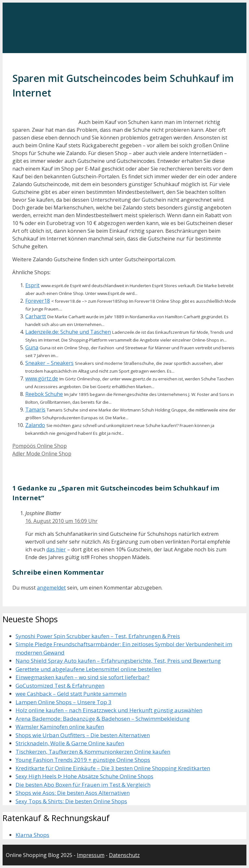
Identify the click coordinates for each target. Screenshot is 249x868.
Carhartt (36, 316)
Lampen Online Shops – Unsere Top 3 (64, 702)
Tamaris (35, 410)
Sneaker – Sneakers (49, 363)
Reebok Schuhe (44, 394)
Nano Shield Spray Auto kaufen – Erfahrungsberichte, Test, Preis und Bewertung (118, 661)
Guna (32, 347)
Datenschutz (124, 855)
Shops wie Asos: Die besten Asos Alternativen (73, 793)
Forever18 (38, 301)
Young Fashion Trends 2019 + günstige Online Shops (83, 760)
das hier (56, 549)
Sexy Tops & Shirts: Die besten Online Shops (71, 801)
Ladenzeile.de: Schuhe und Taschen (68, 332)
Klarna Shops (32, 835)
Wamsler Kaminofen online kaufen (60, 727)
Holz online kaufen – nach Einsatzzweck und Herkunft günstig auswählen (109, 710)
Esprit (32, 285)
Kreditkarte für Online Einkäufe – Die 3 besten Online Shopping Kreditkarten (113, 768)
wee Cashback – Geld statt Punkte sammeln (71, 694)
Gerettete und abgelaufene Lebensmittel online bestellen (88, 669)
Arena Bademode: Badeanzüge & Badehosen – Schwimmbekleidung (103, 719)
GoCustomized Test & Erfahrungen (60, 686)
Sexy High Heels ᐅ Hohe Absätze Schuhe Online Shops (84, 776)
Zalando (35, 425)
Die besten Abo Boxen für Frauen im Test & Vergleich (83, 785)
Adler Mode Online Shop (42, 454)
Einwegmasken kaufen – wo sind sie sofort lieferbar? (83, 677)
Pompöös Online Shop (40, 446)
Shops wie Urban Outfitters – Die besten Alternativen (83, 735)
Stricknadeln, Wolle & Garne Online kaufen (70, 743)
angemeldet (51, 588)
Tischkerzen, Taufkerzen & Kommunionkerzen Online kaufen (93, 752)
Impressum (91, 855)
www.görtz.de (42, 378)
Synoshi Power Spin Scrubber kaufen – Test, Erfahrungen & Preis (98, 636)
